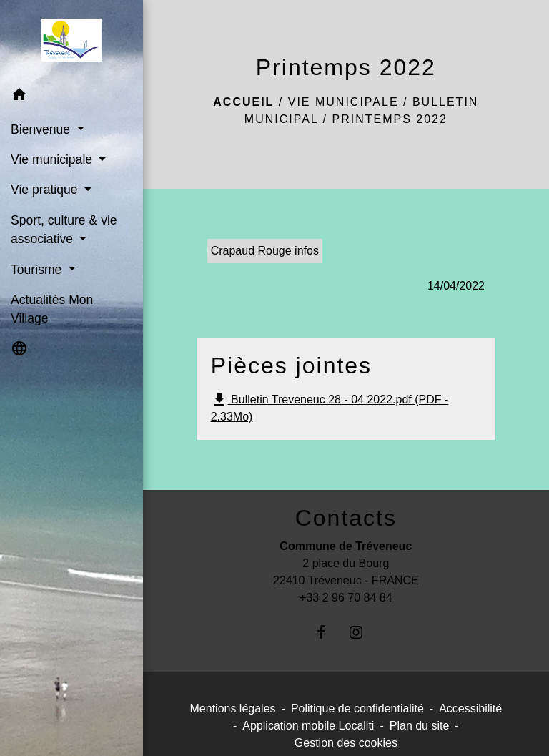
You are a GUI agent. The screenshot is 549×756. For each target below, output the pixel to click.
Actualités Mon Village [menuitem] (52, 309)
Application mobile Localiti (308, 726)
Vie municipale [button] (53, 159)
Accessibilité (470, 708)
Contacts (346, 518)
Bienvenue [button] (42, 129)
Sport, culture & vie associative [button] (64, 230)
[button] (71, 97)
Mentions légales (233, 708)
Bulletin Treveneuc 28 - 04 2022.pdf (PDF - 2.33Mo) (330, 407)
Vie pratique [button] (46, 190)
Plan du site (420, 726)
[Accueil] (71, 40)
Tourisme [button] (38, 270)
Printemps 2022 (389, 119)
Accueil (243, 102)
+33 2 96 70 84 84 (346, 598)
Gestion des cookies (346, 743)
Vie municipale (343, 102)
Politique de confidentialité (357, 708)
